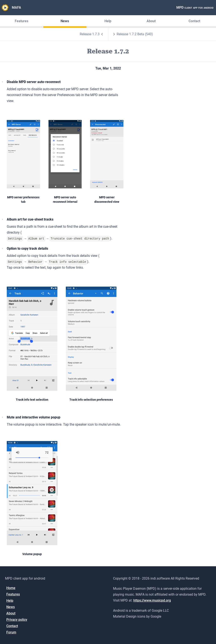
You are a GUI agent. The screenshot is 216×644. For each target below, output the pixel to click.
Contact (194, 21)
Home (11, 588)
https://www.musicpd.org (152, 600)
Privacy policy (17, 620)
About (151, 21)
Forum (11, 632)
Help (108, 21)
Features (22, 21)
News (65, 21)
